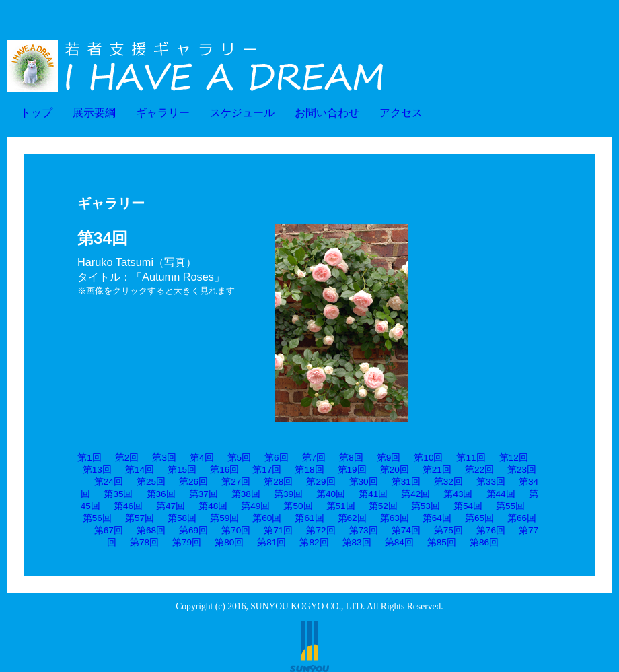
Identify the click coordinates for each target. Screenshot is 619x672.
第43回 (458, 494)
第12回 (514, 458)
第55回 (510, 506)
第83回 (357, 542)
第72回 (321, 530)
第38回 (246, 494)
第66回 (522, 518)
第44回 (501, 494)
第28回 (278, 482)
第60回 (267, 518)
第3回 (164, 458)
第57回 (140, 518)
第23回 (522, 470)
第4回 (202, 458)
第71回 (278, 530)
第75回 (448, 530)
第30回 (364, 482)
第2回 (127, 458)
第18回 (309, 470)
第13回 (97, 470)
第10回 (428, 458)
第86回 (484, 542)
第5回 (240, 458)
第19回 (352, 470)
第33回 (491, 482)
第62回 (352, 518)
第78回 (144, 542)
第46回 (128, 506)
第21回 (437, 470)
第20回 (395, 470)
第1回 (89, 458)
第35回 (118, 494)
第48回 (213, 506)
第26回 (193, 482)
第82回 (314, 542)
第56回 (97, 518)
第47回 (171, 506)
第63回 (395, 518)
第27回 (236, 482)
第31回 (406, 482)
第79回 (187, 542)
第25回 (151, 482)
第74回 (406, 530)
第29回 (321, 482)
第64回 (437, 518)
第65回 (479, 518)
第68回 (151, 530)
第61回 (309, 518)
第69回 (193, 530)
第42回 (415, 494)
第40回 (331, 494)
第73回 (364, 530)
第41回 (373, 494)
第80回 (229, 542)
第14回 (140, 470)
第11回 (471, 458)
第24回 (109, 482)
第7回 (314, 458)
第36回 (161, 494)
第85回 (442, 542)
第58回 (182, 518)
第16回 (224, 470)
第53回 (426, 506)
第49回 (255, 506)
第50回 (298, 506)
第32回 (448, 482)
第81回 (271, 542)
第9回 (389, 458)
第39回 (288, 494)
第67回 (109, 530)
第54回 (468, 506)
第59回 (224, 518)
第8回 (351, 458)
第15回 (182, 470)
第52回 (383, 506)
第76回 (491, 530)
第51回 (341, 506)
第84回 (399, 542)
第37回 (204, 494)
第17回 (267, 470)
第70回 (236, 530)
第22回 (479, 470)
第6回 (277, 458)
